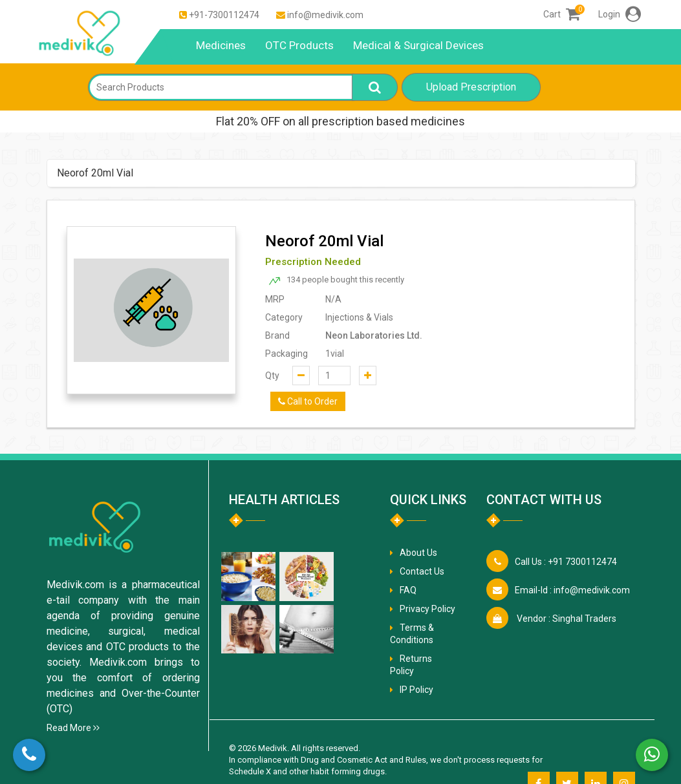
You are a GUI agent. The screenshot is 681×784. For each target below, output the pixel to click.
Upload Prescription (471, 87)
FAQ (408, 590)
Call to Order (308, 401)
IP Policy (416, 690)
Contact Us (422, 571)
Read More (73, 728)
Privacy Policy (427, 609)
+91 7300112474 (566, 562)
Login (620, 14)
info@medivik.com (325, 15)
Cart (562, 14)
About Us (418, 553)
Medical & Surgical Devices (418, 45)
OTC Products (299, 45)
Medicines (221, 45)
